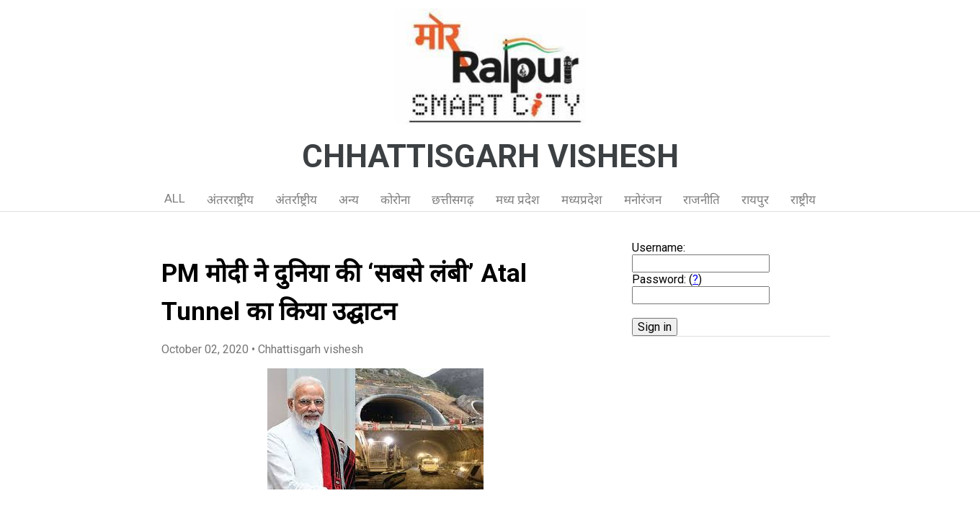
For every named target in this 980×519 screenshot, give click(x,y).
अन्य (349, 200)
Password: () (667, 279)
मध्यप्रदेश (582, 200)
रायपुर (755, 200)
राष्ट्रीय (803, 200)
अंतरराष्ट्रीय (230, 200)
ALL (175, 198)
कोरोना (395, 200)
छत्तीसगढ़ (453, 200)
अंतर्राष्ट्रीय (296, 200)
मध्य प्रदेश (518, 200)
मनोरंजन (643, 200)
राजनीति (701, 200)
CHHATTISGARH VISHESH (490, 156)
